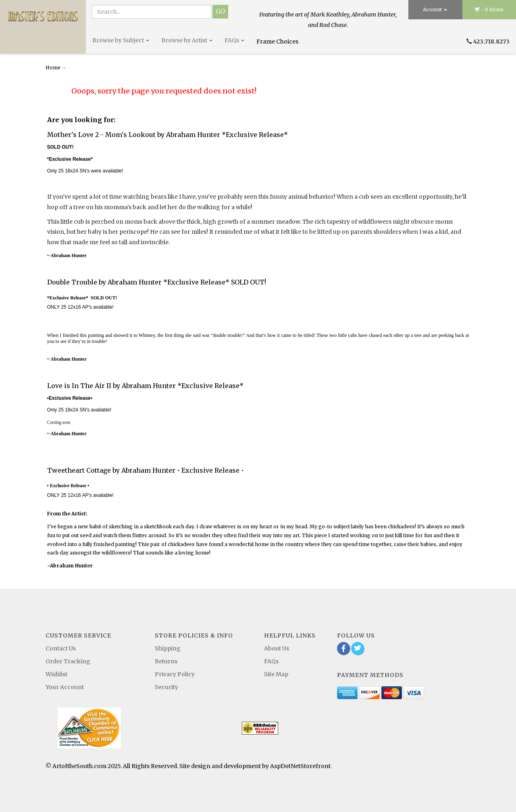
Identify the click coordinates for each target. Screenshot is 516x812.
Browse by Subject (121, 40)
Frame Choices (278, 42)
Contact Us (61, 648)
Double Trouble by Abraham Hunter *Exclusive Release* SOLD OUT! (157, 282)
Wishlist (56, 674)
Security (166, 687)
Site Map (276, 674)
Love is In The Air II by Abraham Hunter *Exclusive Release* (145, 386)
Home (54, 67)
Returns (166, 661)
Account (435, 9)
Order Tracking (68, 661)
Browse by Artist (187, 40)
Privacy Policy (175, 674)
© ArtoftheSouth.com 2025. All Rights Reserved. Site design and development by (158, 766)
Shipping (168, 648)
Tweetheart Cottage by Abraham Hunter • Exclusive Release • (146, 470)
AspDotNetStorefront (300, 766)
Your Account (65, 687)
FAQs (234, 40)
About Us (277, 648)
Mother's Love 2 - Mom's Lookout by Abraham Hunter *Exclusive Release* (167, 135)
